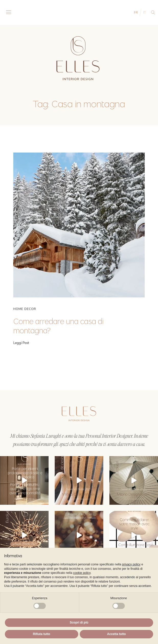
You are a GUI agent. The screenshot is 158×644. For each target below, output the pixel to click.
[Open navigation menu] (9, 13)
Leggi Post (21, 343)
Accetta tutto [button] (116, 634)
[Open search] (153, 13)
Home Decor (25, 309)
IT (144, 13)
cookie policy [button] (82, 573)
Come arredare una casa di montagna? (58, 326)
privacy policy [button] (131, 564)
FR (136, 13)
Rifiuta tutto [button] (42, 634)
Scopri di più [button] (79, 622)
